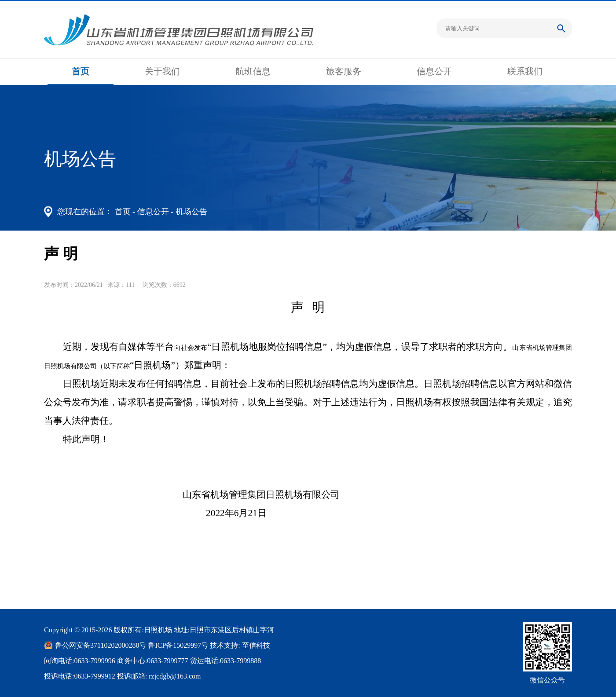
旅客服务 (344, 71)
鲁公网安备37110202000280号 (101, 645)
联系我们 (525, 71)
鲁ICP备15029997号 (178, 645)
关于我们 (162, 71)
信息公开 (434, 71)
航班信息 (253, 71)
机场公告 (191, 212)
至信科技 (256, 645)
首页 (81, 71)
